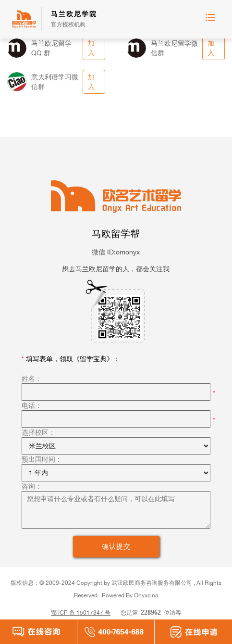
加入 (91, 48)
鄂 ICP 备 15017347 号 (81, 612)
